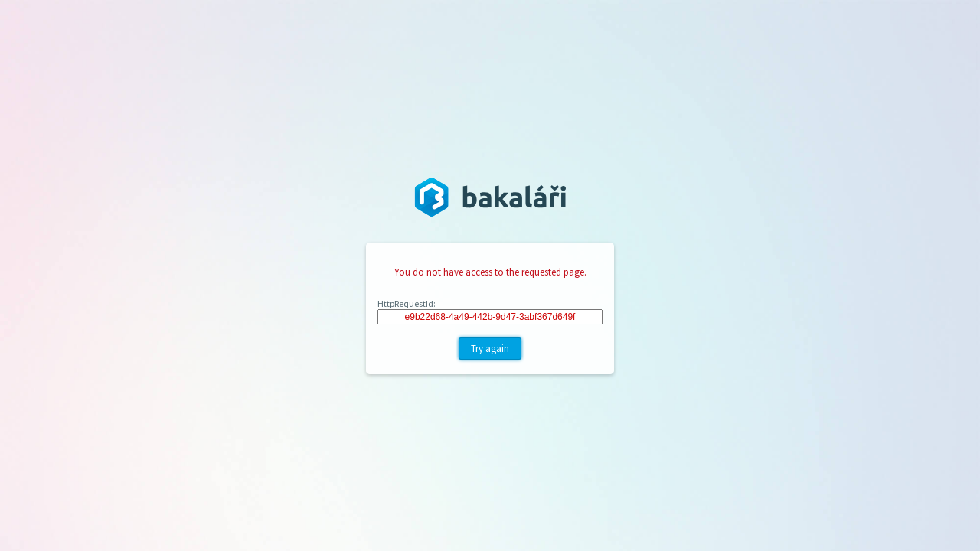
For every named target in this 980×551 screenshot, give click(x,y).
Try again (490, 349)
